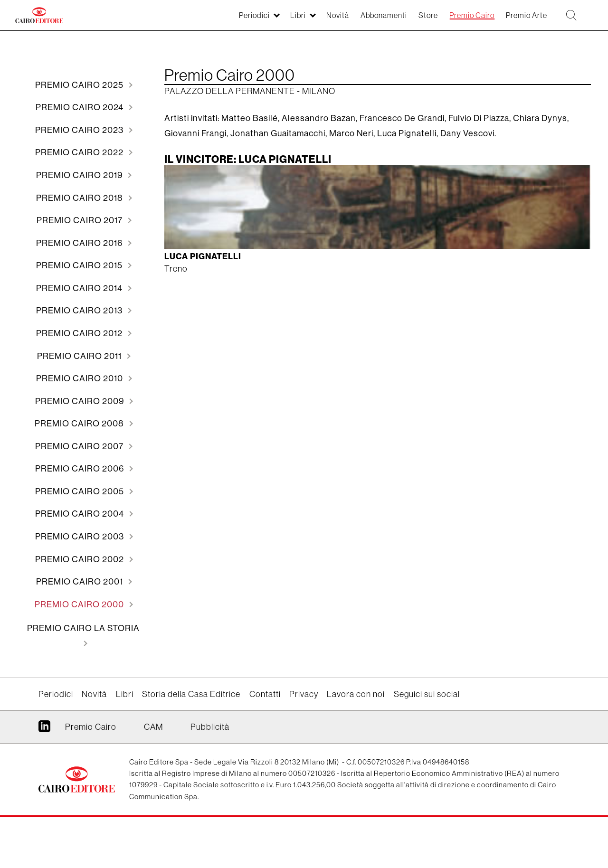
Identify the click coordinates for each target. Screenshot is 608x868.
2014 (80, 308)
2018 (81, 209)
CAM (153, 777)
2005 (81, 530)
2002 (81, 604)
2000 (80, 654)
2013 (80, 333)
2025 (80, 86)
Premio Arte (516, 20)
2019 (80, 184)
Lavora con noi (356, 745)
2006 (81, 505)
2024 (81, 110)
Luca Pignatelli (204, 258)
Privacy (304, 745)
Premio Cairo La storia (83, 678)
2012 (80, 357)
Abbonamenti (355, 20)
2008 (80, 456)
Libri (261, 20)
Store (405, 20)
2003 (81, 580)
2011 (80, 382)
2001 (81, 629)
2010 (81, 407)
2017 (81, 234)
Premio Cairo (455, 20)
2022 (80, 160)
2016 (80, 259)
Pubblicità (210, 777)
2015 (80, 283)
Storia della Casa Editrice (191, 745)
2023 (80, 135)
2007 (80, 481)
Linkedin (44, 780)
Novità (304, 20)
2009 (81, 431)
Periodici (213, 20)
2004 (81, 555)
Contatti (265, 745)
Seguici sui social (427, 745)
